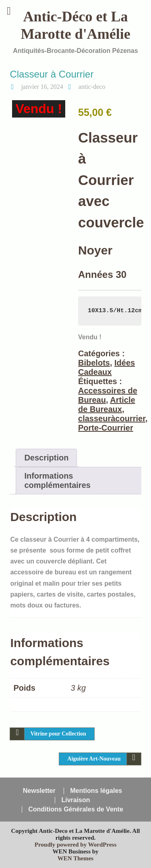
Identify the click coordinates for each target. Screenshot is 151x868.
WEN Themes (75, 858)
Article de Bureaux (107, 405)
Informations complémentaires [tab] (57, 480)
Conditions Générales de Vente (76, 809)
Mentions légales (96, 791)
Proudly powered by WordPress (76, 845)
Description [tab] (46, 458)
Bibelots (94, 363)
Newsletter (39, 791)
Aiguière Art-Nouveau (94, 759)
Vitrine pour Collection (58, 734)
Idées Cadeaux (107, 367)
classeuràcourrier (112, 418)
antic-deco (92, 87)
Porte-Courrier (106, 428)
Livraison (75, 800)
